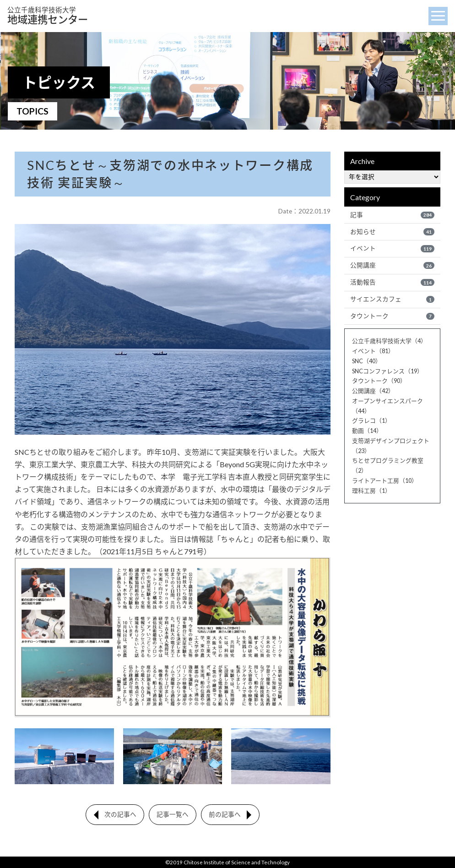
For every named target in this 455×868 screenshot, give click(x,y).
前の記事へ (225, 814)
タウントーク (392, 316)
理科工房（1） (371, 491)
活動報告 (392, 282)
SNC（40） (367, 361)
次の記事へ (120, 814)
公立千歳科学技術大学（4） (389, 341)
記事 (392, 215)
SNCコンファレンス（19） (387, 371)
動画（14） (367, 431)
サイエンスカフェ (392, 299)
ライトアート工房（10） (385, 480)
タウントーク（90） (379, 381)
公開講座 (392, 265)
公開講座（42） (373, 391)
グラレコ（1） (371, 420)
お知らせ (392, 232)
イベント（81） (373, 351)
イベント (392, 248)
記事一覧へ (173, 814)
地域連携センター (48, 16)
